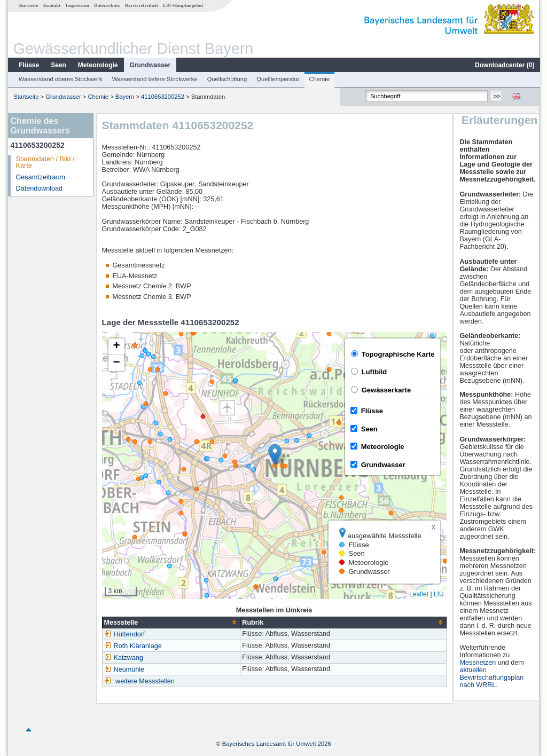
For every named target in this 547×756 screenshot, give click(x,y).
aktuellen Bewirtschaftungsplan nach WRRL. (492, 678)
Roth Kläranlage (132, 646)
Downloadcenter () (504, 65)
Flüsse (28, 65)
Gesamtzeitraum (40, 177)
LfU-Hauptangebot (182, 5)
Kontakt (52, 5)
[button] (274, 455)
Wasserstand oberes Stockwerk (60, 79)
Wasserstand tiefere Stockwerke (154, 79)
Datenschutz (107, 5)
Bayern (124, 97)
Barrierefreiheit (141, 5)
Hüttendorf (124, 634)
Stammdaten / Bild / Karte (45, 163)
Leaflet (418, 594)
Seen (58, 65)
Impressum (77, 5)
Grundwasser (150, 65)
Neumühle (124, 670)
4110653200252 (162, 97)
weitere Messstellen (144, 681)
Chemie (319, 79)
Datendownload (39, 188)
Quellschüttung (227, 79)
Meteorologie (97, 65)
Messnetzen (478, 663)
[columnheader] (171, 622)
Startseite (28, 5)
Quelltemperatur (277, 79)
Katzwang (123, 658)
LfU (438, 594)
